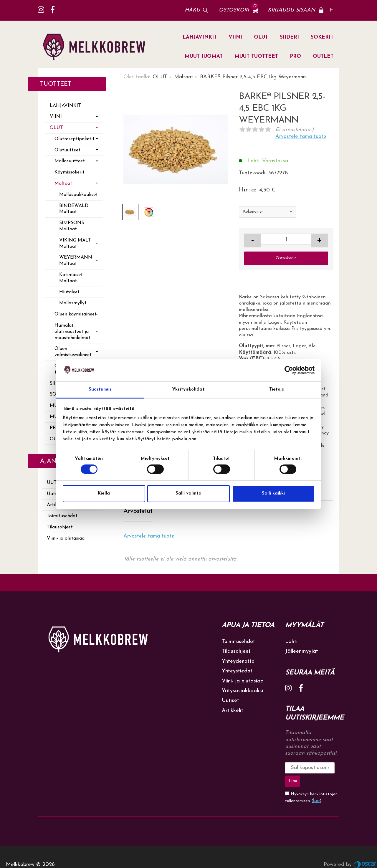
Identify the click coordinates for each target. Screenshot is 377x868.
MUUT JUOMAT (204, 56)
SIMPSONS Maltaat (72, 226)
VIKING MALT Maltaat (75, 243)
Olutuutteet (67, 150)
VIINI (235, 37)
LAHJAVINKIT (200, 37)
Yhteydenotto (238, 661)
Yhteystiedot (237, 671)
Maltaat (63, 183)
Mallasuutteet (70, 161)
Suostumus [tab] (100, 390)
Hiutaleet (69, 292)
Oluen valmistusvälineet (73, 352)
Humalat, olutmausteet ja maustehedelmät (72, 332)
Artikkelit (233, 711)
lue (316, 786)
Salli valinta (188, 493)
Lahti (291, 642)
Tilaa (331, 768)
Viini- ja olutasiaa (66, 538)
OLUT (261, 37)
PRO (295, 56)
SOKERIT (322, 37)
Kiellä (104, 493)
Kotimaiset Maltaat (71, 278)
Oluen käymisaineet (76, 314)
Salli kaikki (273, 493)
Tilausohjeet (60, 527)
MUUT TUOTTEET (256, 56)
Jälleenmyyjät (302, 651)
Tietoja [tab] (277, 390)
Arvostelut (138, 511)
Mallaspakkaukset (78, 195)
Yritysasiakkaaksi (242, 691)
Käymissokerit (70, 172)
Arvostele (301, 137)
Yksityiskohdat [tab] (188, 390)
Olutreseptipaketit (75, 139)
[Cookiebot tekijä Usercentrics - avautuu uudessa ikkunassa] (289, 370)
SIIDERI (289, 37)
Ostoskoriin (286, 258)
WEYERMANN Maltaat (76, 261)
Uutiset (230, 701)
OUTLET (323, 56)
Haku (192, 10)
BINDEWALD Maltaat (74, 209)
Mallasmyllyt (73, 303)
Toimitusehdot (62, 516)
